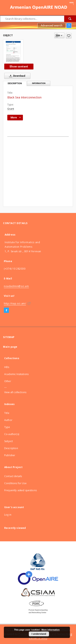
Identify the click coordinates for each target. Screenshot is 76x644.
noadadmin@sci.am (16, 286)
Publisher (10, 455)
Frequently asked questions (20, 490)
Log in (8, 515)
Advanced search (52, 25)
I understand (39, 634)
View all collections (15, 392)
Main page (10, 347)
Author (8, 420)
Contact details (13, 476)
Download (16, 76)
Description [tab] (15, 83)
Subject (9, 441)
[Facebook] (6, 310)
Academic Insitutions (16, 374)
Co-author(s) (12, 434)
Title (7, 413)
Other (8, 381)
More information (50, 630)
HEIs (7, 367)
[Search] (70, 19)
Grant (11, 109)
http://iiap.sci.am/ (15, 303)
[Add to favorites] (69, 36)
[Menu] (71, 3)
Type (7, 427)
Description (11, 448)
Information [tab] (39, 83)
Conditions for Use (15, 483)
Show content (19, 66)
